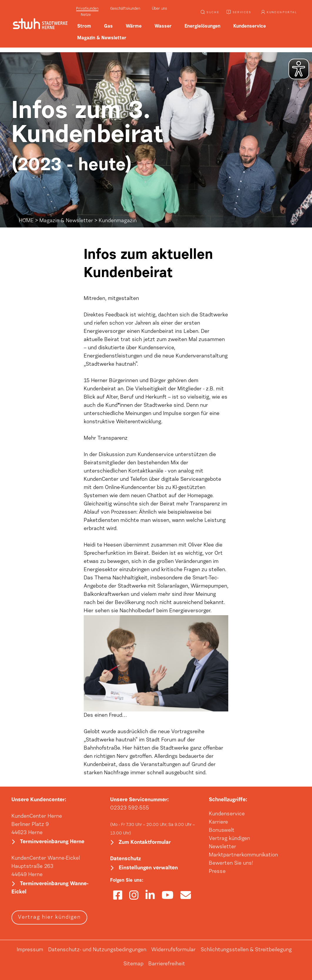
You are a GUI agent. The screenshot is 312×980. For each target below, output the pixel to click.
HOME (26, 221)
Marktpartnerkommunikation (243, 855)
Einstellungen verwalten (148, 868)
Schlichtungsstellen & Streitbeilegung (246, 950)
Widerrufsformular (173, 950)
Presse (217, 872)
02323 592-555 (130, 808)
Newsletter (223, 847)
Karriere (218, 822)
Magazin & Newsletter (66, 221)
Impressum (30, 950)
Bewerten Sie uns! (231, 863)
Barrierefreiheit (167, 964)
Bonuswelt (222, 831)
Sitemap (133, 964)
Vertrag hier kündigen (49, 917)
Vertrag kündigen (229, 839)
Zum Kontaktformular (145, 843)
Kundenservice (227, 814)
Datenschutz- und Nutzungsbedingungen (97, 950)
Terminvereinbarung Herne (52, 842)
